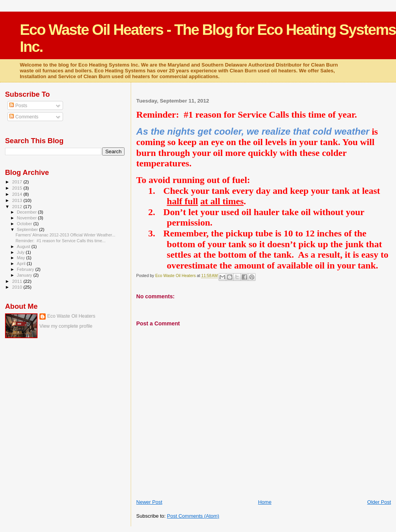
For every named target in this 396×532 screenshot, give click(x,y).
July (21, 252)
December (27, 212)
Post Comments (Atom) (193, 516)
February (26, 269)
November (27, 218)
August (24, 246)
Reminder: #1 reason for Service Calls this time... (61, 241)
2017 (18, 182)
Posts (18, 106)
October (25, 224)
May (22, 258)
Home (265, 502)
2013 (18, 200)
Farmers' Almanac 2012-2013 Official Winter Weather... (65, 235)
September (28, 229)
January (25, 275)
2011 (18, 281)
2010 (18, 287)
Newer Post (149, 502)
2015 (18, 188)
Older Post (379, 502)
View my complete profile (66, 326)
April (22, 263)
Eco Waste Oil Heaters (71, 316)
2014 (18, 194)
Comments (24, 117)
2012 (18, 206)
